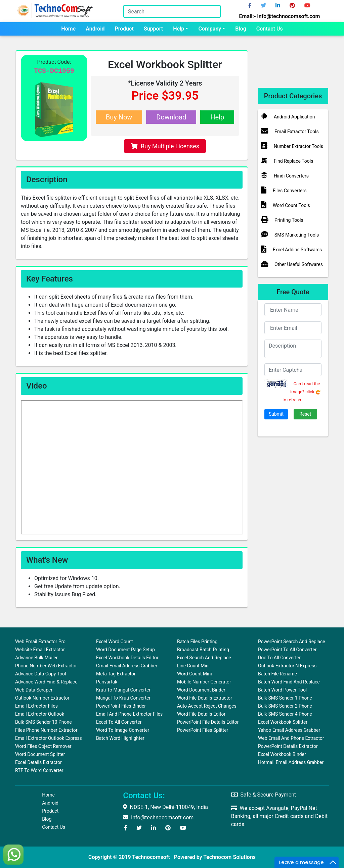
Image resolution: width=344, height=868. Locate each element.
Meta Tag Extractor (116, 674)
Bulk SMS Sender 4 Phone (285, 714)
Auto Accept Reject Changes (207, 706)
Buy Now (119, 117)
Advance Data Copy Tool (41, 674)
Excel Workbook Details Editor (127, 658)
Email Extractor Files (36, 706)
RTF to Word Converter (39, 770)
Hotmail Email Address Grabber (291, 762)
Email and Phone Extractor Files (129, 714)
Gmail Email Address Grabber (127, 666)
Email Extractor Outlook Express (49, 738)
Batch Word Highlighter (120, 738)
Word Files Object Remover (43, 746)
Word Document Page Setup (125, 650)
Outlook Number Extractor (42, 698)
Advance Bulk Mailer (36, 658)
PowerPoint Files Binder (121, 706)
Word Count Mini (195, 674)
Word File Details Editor (201, 714)
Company (210, 29)
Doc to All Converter (279, 658)
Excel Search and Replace (204, 658)
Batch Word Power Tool (282, 690)
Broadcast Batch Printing (203, 650)
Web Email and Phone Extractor (291, 738)
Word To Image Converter (123, 730)
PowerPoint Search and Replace (292, 642)
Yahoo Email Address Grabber (289, 730)
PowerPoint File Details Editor (208, 722)
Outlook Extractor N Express (287, 666)
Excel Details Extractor (38, 762)
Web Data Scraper (34, 690)
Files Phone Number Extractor (46, 730)
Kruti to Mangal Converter (123, 690)
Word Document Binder (201, 690)
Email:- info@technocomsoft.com (279, 16)
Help (179, 29)
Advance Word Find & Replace (46, 682)
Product (124, 29)
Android (95, 29)
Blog (241, 29)
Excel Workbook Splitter (283, 722)
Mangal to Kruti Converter (123, 698)
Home (68, 29)
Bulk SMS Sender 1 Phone (285, 698)
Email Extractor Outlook (40, 714)
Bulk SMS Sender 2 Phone (285, 706)
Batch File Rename (277, 674)
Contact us (270, 29)
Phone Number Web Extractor (46, 666)
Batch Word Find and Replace (289, 682)
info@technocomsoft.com (158, 818)
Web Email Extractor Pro (40, 642)
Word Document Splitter (40, 754)
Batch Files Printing (197, 642)
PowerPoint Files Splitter (203, 730)
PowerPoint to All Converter (287, 650)
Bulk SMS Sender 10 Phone (44, 722)
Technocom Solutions (229, 857)
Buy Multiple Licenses (165, 146)
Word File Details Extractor (205, 698)
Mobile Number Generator (204, 682)
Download (171, 117)
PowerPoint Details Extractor (288, 746)
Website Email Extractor (40, 650)
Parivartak (107, 682)
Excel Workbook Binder (282, 754)
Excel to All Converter (119, 722)
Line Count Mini (193, 666)
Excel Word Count (115, 642)
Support (153, 29)
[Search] (172, 11)
